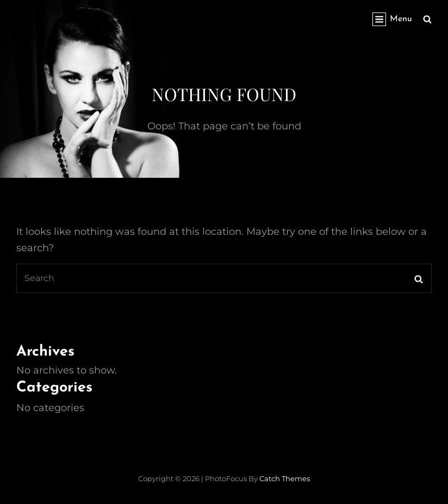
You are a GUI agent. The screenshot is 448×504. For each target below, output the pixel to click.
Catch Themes (285, 478)
